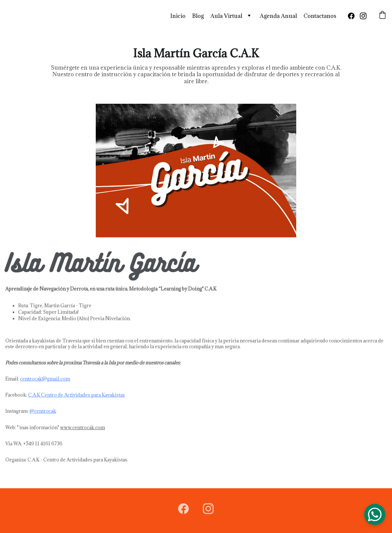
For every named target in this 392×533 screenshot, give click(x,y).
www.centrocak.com (85, 426)
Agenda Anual (278, 16)
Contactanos (320, 16)
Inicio (178, 16)
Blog (198, 16)
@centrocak (46, 410)
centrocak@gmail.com (48, 378)
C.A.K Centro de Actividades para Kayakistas (79, 394)
